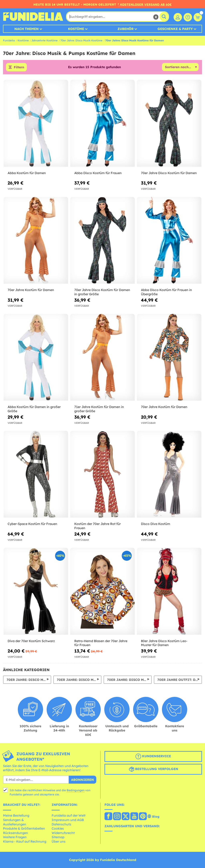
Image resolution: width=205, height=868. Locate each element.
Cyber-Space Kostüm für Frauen (32, 524)
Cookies (58, 828)
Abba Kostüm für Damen (27, 173)
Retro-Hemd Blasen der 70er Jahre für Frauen (101, 643)
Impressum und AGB (68, 820)
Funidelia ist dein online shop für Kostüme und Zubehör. (33, 17)
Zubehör (126, 29)
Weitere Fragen (15, 837)
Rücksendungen (16, 833)
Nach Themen (27, 29)
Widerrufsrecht (63, 833)
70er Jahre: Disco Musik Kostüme (81, 40)
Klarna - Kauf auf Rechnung (25, 841)
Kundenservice (153, 756)
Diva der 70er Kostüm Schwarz (31, 641)
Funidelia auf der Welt (69, 815)
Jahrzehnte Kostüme (45, 40)
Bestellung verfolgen (153, 769)
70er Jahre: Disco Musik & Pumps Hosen (129, 680)
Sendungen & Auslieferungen (15, 822)
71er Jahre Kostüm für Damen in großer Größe (99, 409)
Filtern (19, 67)
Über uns (59, 841)
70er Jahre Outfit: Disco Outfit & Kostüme (180, 680)
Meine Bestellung (16, 815)
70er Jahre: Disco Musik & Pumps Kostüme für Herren (29, 680)
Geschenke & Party (175, 29)
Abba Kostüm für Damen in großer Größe (34, 409)
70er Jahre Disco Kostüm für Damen (169, 173)
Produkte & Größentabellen (24, 828)
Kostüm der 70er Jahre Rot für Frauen (97, 526)
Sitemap (58, 837)
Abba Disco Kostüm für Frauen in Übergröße (166, 292)
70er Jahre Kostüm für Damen (31, 290)
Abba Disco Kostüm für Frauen (98, 173)
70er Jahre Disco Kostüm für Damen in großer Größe (102, 292)
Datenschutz (61, 824)
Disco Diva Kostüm (156, 524)
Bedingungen (76, 790)
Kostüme (76, 29)
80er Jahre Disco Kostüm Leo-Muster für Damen (164, 643)
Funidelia (9, 40)
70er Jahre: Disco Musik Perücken (79, 680)
